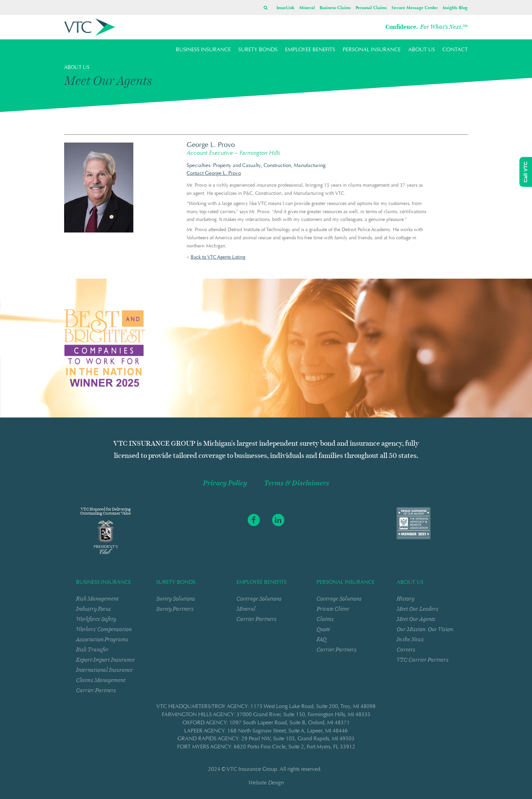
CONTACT (455, 50)
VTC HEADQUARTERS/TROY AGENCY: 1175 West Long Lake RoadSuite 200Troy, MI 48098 (266, 707)
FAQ (321, 639)
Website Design (266, 783)
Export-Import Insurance (105, 660)
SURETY (258, 50)
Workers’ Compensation (104, 629)
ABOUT (422, 50)
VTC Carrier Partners (423, 660)
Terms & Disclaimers (297, 483)
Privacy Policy (225, 483)
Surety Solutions (176, 599)
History (405, 599)
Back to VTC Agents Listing (218, 258)
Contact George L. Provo (214, 174)
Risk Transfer (92, 649)
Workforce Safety (96, 619)
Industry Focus (93, 609)
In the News (410, 639)
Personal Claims (371, 8)
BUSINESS (203, 50)
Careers (406, 649)
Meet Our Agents (416, 619)
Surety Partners (175, 609)
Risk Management (97, 599)
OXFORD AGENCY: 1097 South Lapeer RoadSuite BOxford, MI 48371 (266, 723)
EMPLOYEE (310, 50)
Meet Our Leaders (417, 609)
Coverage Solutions (259, 599)
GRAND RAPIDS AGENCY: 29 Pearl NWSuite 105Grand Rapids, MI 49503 (266, 739)
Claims (325, 619)
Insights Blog (455, 8)
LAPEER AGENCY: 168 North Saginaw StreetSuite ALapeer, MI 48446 (266, 731)
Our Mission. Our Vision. (425, 629)
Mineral (307, 8)
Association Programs (102, 639)
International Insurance (104, 670)
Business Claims (335, 8)
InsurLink (286, 8)
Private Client (333, 609)
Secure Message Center (415, 8)
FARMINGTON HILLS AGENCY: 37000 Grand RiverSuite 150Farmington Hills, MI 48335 (266, 715)
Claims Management (101, 680)
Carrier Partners (96, 690)
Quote (323, 629)
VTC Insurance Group (252, 769)
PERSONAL (372, 50)
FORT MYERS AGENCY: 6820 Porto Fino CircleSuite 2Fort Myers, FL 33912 (266, 747)
